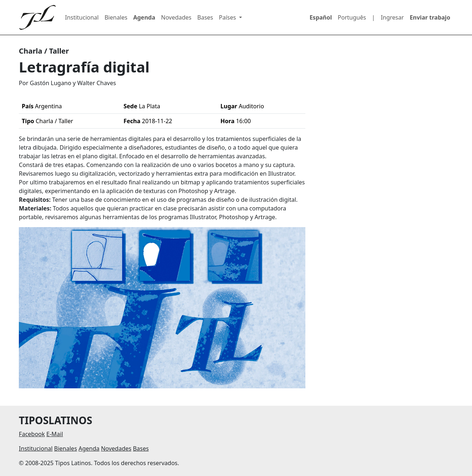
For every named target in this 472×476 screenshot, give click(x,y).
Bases (205, 17)
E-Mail (55, 434)
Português (352, 17)
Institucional (82, 17)
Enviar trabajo (430, 17)
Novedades (176, 17)
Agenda (144, 17)
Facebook (32, 434)
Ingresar (392, 17)
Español (321, 17)
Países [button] (228, 17)
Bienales (116, 17)
